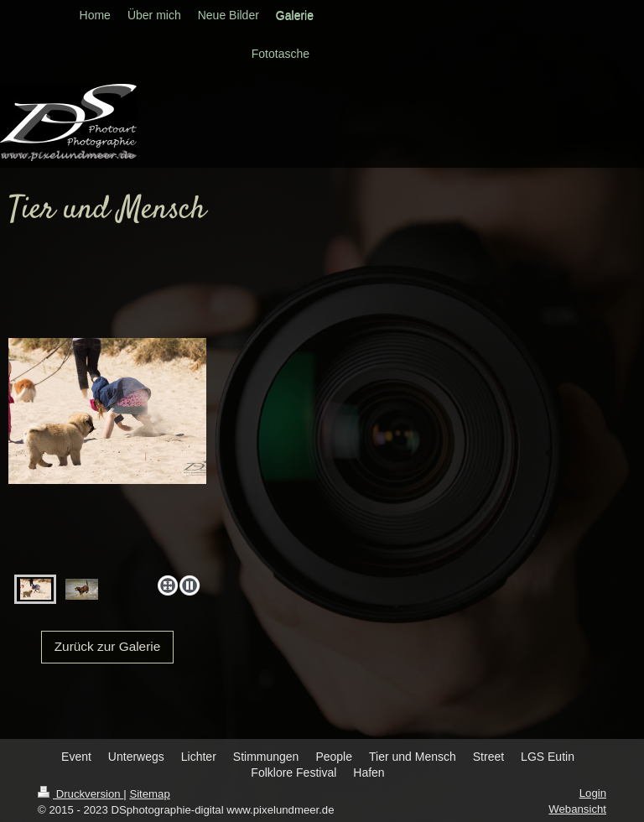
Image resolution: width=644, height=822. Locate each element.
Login (593, 793)
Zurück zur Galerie (108, 646)
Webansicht (577, 809)
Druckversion (80, 794)
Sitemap (149, 794)
